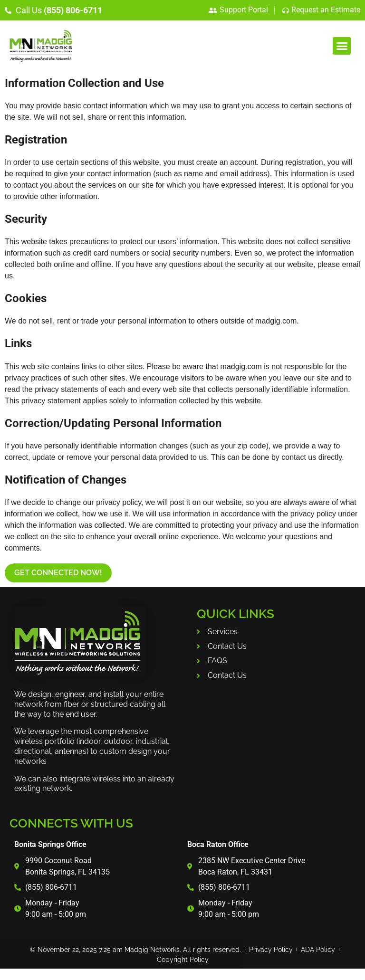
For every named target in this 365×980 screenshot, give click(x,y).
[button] (342, 46)
